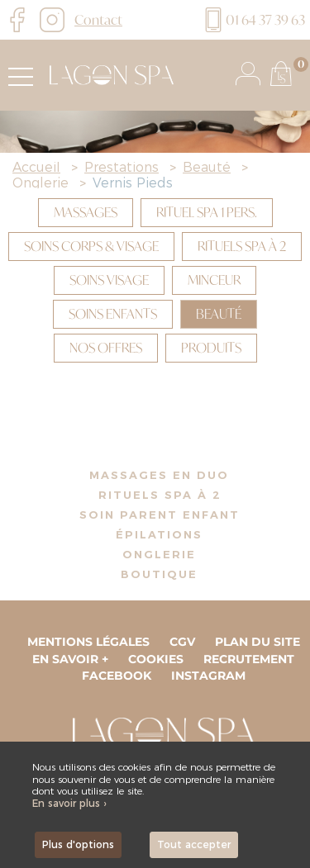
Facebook (117, 676)
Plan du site (258, 642)
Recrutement (249, 659)
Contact (98, 19)
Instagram (208, 676)
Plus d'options (78, 844)
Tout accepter (194, 844)
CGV (182, 642)
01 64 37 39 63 (253, 20)
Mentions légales (88, 642)
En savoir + (70, 659)
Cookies (156, 659)
